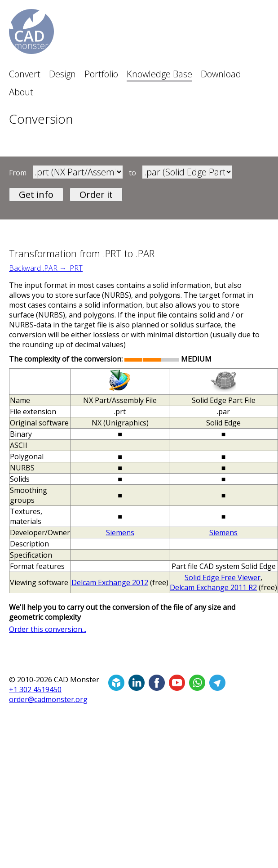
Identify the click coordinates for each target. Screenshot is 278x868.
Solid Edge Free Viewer (223, 577)
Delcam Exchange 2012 (110, 582)
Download (221, 74)
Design (62, 74)
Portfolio (101, 74)
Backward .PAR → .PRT (46, 268)
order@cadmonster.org (48, 699)
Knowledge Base (159, 74)
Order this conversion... (48, 629)
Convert (25, 74)
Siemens (120, 532)
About (21, 92)
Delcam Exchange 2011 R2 (213, 587)
